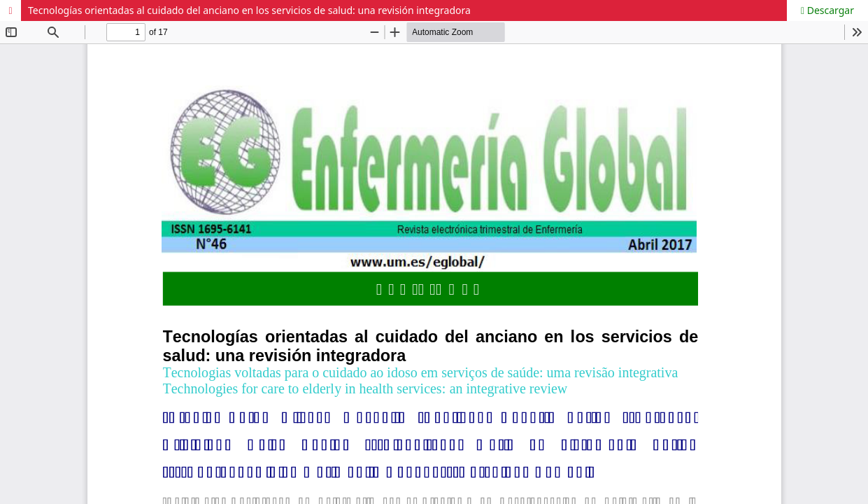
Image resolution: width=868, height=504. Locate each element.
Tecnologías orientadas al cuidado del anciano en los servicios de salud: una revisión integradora (249, 10)
